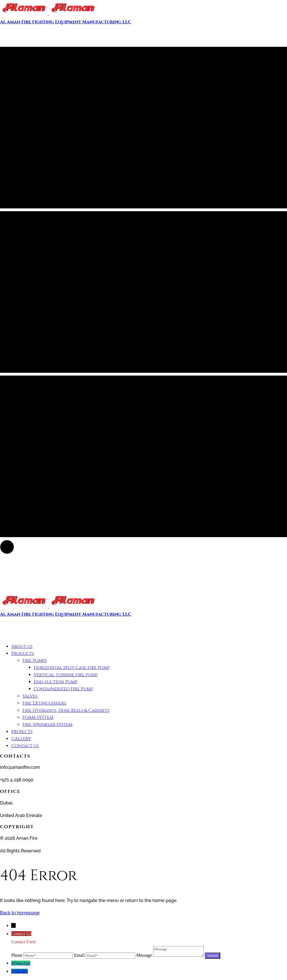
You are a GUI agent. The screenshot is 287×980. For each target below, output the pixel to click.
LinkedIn (19, 971)
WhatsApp (21, 963)
